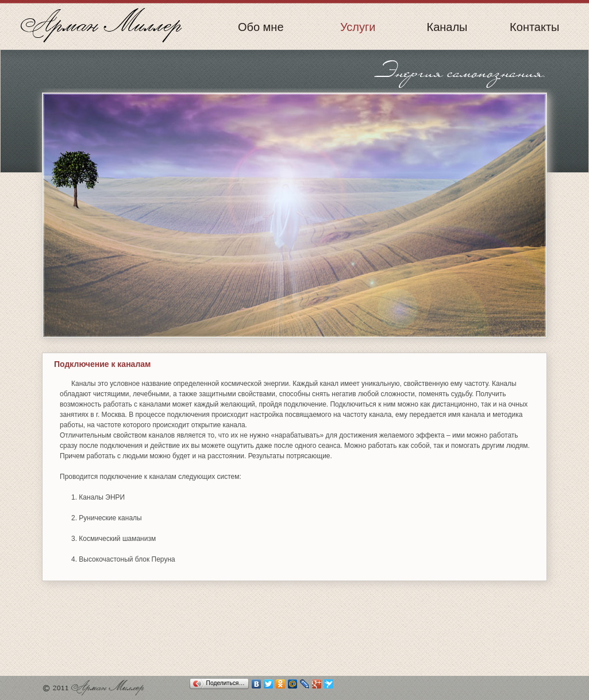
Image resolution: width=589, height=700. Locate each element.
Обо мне (261, 28)
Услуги (358, 28)
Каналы (447, 28)
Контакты (534, 28)
